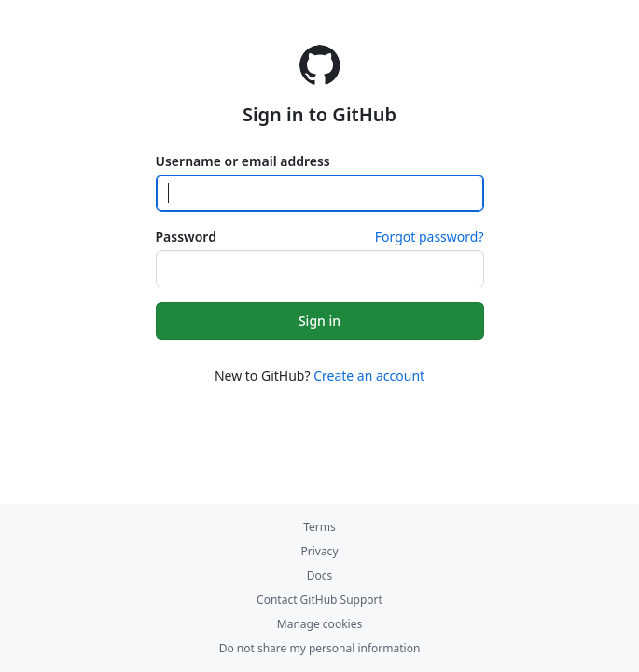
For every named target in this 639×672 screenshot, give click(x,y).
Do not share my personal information (320, 648)
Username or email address (243, 161)
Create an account (369, 376)
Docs (320, 575)
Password (186, 237)
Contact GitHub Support (319, 600)
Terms (319, 527)
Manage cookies (319, 624)
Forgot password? (430, 237)
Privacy (319, 551)
